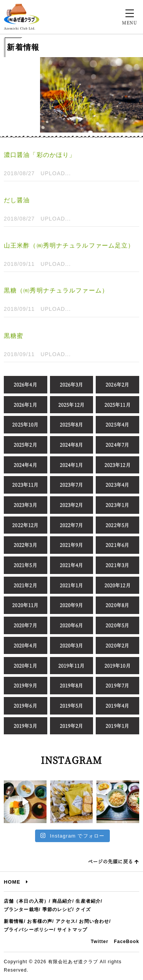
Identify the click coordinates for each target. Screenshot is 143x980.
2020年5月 (117, 625)
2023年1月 (117, 505)
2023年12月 (118, 465)
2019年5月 (72, 706)
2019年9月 (26, 685)
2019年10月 (118, 666)
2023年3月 (26, 505)
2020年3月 (72, 645)
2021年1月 (72, 585)
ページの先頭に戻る (114, 861)
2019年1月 (117, 726)
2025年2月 (26, 445)
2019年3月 (26, 726)
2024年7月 (117, 445)
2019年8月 (72, 685)
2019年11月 (71, 666)
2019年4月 (117, 706)
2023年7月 (72, 485)
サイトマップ (72, 930)
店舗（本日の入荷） (26, 901)
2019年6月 (26, 706)
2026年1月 (26, 405)
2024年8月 (72, 445)
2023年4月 (117, 485)
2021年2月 (26, 585)
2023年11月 (25, 485)
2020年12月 (118, 585)
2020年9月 (72, 605)
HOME (16, 882)
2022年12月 (25, 525)
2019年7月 (117, 685)
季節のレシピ (57, 910)
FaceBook (127, 942)
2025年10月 (25, 424)
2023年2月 (72, 505)
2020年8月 (117, 605)
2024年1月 (72, 465)
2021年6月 (117, 545)
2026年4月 (26, 384)
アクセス (66, 921)
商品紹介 (62, 901)
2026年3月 (72, 384)
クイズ (83, 910)
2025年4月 (117, 424)
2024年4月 (26, 465)
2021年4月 (72, 565)
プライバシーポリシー (29, 930)
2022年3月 (26, 545)
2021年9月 (72, 545)
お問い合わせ (94, 921)
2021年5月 (26, 565)
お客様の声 (40, 921)
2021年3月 (117, 565)
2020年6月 (72, 625)
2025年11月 (118, 405)
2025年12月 (71, 405)
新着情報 (14, 921)
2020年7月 (26, 625)
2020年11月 (25, 605)
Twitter (100, 942)
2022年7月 (72, 525)
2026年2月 (117, 384)
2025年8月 (72, 424)
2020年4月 (26, 645)
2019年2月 (72, 726)
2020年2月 (117, 645)
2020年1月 (26, 666)
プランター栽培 (21, 910)
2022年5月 (117, 525)
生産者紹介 (88, 901)
